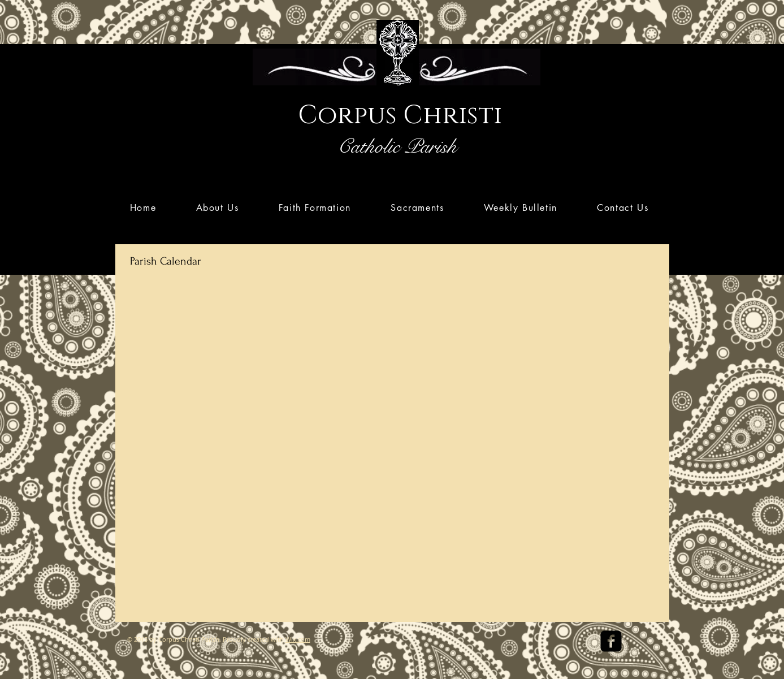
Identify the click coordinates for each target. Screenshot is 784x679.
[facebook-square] (611, 641)
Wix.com (298, 639)
